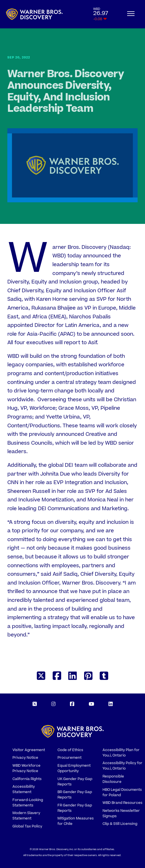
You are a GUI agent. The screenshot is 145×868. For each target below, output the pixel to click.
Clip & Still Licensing (120, 824)
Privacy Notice (25, 758)
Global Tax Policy (27, 826)
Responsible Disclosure (113, 779)
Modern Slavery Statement (26, 816)
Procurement (70, 758)
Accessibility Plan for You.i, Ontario (121, 753)
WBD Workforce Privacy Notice (26, 768)
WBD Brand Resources (122, 803)
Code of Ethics (70, 750)
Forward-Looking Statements (28, 803)
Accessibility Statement (24, 789)
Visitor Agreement (29, 750)
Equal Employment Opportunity (74, 768)
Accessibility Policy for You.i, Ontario (122, 766)
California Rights (27, 779)
